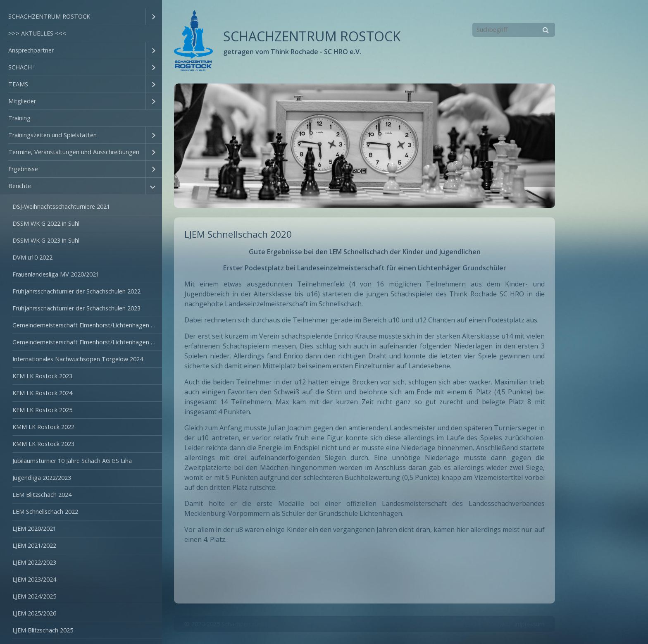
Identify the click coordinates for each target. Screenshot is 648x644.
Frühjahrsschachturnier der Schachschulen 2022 (76, 291)
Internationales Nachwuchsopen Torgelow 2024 (78, 359)
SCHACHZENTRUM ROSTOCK (49, 16)
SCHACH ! (21, 67)
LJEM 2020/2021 (34, 528)
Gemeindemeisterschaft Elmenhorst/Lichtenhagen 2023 (87, 342)
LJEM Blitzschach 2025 (43, 630)
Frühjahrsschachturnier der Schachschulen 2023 (76, 308)
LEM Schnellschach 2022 (45, 512)
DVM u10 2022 (32, 257)
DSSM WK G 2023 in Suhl (46, 240)
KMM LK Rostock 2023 (43, 444)
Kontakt (497, 624)
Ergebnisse (23, 169)
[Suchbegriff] (514, 30)
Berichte (20, 186)
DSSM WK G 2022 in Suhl (46, 223)
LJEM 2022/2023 (34, 562)
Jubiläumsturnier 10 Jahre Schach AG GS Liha (72, 461)
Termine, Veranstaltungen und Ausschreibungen (74, 152)
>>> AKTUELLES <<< (37, 33)
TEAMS (18, 84)
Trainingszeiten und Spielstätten (52, 135)
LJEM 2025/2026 (34, 613)
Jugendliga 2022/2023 (42, 478)
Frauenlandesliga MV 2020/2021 (56, 274)
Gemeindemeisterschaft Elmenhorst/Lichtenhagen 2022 (87, 325)
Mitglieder (22, 101)
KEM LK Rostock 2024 (42, 393)
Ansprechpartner (31, 50)
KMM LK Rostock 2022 (43, 427)
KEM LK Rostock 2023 (42, 376)
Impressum (529, 624)
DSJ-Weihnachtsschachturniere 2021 (61, 206)
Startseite (467, 624)
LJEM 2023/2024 (34, 579)
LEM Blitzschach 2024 (42, 495)
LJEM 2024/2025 (34, 596)
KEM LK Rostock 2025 (42, 410)
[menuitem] (81, 17)
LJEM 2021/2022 (34, 545)
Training (19, 118)
